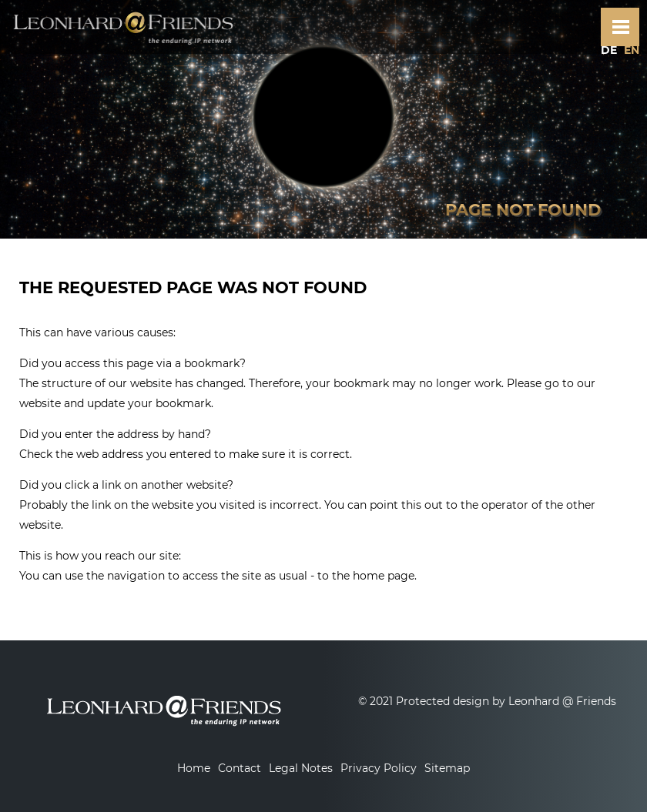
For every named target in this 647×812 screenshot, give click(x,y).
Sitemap (447, 768)
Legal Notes (301, 768)
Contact (240, 768)
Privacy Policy (379, 768)
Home (194, 768)
